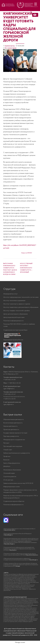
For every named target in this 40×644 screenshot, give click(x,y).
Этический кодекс (9, 473)
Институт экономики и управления (14, 301)
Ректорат (6, 443)
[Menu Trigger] (36, 4)
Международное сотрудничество (14, 440)
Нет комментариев (10, 48)
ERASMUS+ (7, 467)
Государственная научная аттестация (15, 433)
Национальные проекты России (13, 340)
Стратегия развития (10, 477)
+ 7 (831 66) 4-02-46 (12, 383)
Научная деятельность (10, 426)
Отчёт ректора (8, 480)
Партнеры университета (11, 436)
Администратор (10, 46)
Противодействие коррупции (13, 446)
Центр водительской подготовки (14, 317)
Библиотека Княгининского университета (17, 453)
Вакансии (6, 460)
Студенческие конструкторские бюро (15, 330)
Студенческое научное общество (14, 501)
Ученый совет (8, 450)
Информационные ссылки (12, 487)
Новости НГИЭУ (27, 253)
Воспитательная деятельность (13, 423)
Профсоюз (7, 456)
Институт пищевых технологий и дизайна (17, 311)
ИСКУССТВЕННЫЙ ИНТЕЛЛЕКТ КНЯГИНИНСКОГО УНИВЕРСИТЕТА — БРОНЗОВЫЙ (26, 268)
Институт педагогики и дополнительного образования (21, 307)
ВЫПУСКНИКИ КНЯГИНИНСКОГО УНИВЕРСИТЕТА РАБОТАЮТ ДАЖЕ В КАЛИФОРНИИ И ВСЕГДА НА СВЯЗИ (10, 269)
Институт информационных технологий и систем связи (21, 297)
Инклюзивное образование (12, 470)
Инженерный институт (11, 294)
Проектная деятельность (11, 430)
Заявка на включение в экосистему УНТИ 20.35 (18, 483)
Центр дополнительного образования (16, 314)
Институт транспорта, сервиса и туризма (17, 304)
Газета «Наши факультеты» (12, 463)
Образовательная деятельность (13, 420)
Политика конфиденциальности (13, 321)
